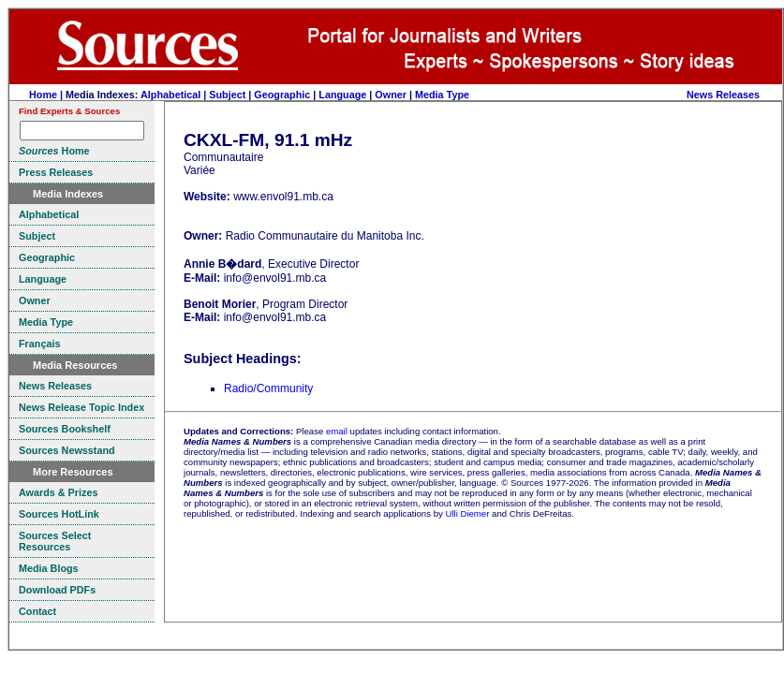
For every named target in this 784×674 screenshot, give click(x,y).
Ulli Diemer (467, 513)
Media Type (442, 95)
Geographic (282, 95)
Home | (47, 95)
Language (342, 95)
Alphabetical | (175, 95)
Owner (391, 95)
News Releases (723, 95)
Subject (227, 95)
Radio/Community (268, 388)
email (337, 431)
